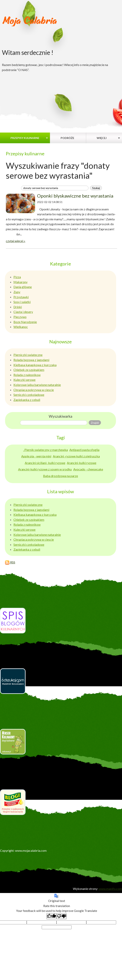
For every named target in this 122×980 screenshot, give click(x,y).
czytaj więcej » (16, 241)
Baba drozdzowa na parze (61, 476)
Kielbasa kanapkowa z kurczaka (35, 365)
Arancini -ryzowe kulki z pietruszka (76, 456)
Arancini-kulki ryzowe (82, 463)
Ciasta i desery (23, 312)
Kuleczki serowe (24, 380)
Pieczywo (20, 317)
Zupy (17, 292)
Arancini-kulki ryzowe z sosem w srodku (45, 469)
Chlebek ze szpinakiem (29, 370)
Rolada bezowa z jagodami (31, 360)
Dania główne (23, 287)
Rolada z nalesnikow (27, 375)
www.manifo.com (110, 889)
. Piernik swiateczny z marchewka (46, 450)
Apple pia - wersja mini (36, 456)
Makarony (20, 282)
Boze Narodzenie (25, 322)
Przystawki (21, 297)
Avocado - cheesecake (88, 469)
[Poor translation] (62, 916)
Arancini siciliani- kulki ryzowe (45, 463)
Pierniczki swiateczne (28, 355)
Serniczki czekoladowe (29, 395)
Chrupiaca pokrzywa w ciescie (34, 390)
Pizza (17, 277)
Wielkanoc (21, 327)
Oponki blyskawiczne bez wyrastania (75, 196)
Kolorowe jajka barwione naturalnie (37, 385)
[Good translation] (51, 916)
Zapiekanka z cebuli (27, 400)
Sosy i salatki (22, 302)
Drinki (18, 307)
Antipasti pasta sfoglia (84, 450)
